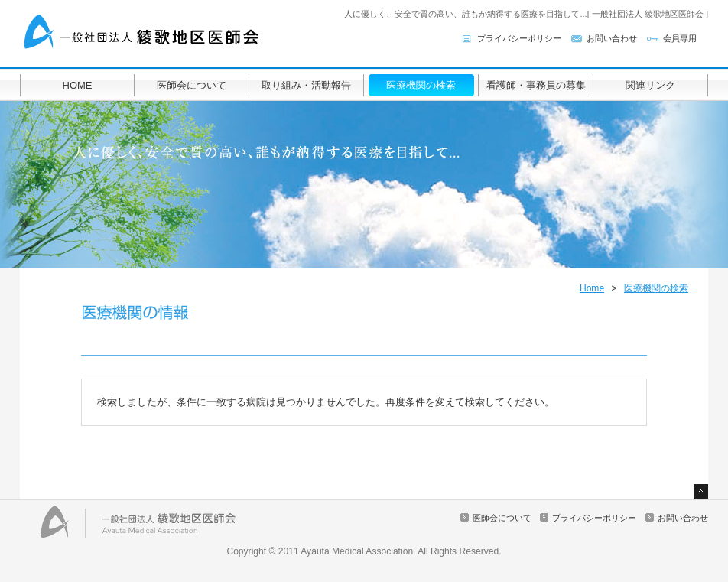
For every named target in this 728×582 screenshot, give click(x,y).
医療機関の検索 (421, 85)
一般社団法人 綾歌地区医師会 (142, 33)
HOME (78, 85)
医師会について (192, 85)
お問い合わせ (612, 38)
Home (592, 288)
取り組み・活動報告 (306, 85)
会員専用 (680, 38)
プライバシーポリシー (519, 38)
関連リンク (650, 85)
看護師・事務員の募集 (536, 85)
